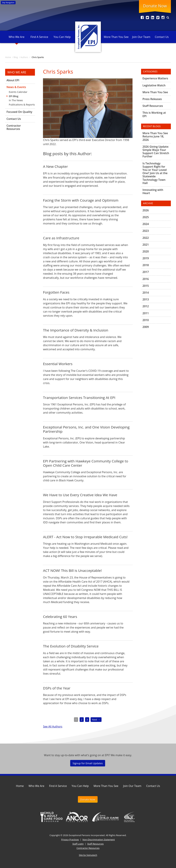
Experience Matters (155, 79)
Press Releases (152, 99)
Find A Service (39, 37)
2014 (146, 293)
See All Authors (53, 726)
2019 (146, 258)
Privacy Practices (70, 839)
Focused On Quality (19, 112)
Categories (150, 71)
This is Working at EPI (154, 114)
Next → (96, 720)
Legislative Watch (154, 85)
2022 (146, 238)
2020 (146, 251)
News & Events (16, 87)
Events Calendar (18, 92)
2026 (146, 210)
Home (20, 786)
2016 (146, 279)
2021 (146, 245)
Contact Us (162, 37)
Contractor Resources (14, 127)
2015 (146, 286)
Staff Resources (153, 106)
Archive (148, 203)
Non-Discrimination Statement (99, 839)
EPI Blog (14, 96)
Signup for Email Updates (88, 763)
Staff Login (78, 844)
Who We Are (17, 37)
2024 (146, 224)
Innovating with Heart (153, 191)
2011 (146, 313)
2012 (146, 306)
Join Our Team (141, 37)
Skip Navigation (8, 3)
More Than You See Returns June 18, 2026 (155, 137)
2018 (146, 265)
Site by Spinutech (88, 855)
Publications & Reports (22, 105)
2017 (146, 272)
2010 (146, 320)
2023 (146, 231)
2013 (146, 299)
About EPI (13, 80)
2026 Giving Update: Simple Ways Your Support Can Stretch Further (156, 152)
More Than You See (116, 37)
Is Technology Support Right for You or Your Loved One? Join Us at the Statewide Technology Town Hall (155, 173)
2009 (146, 327)
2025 (146, 217)
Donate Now (155, 6)
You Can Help (62, 37)
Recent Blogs (152, 126)
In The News (16, 100)
